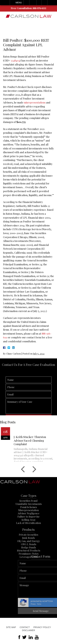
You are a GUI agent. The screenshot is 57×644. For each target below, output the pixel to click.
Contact (25, 627)
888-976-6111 (40, 8)
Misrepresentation (28, 519)
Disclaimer (29, 630)
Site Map (11, 627)
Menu (19, 3)
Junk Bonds (28, 547)
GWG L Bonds (29, 553)
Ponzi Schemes (28, 516)
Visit (39, 3)
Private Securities (28, 544)
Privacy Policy (42, 627)
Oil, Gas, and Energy (28, 550)
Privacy (49, 604)
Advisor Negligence (28, 523)
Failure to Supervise (28, 526)
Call (27, 3)
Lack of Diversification (28, 532)
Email (33, 3)
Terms (55, 604)
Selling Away (29, 529)
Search (44, 3)
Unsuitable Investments (29, 513)
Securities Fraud (28, 510)
